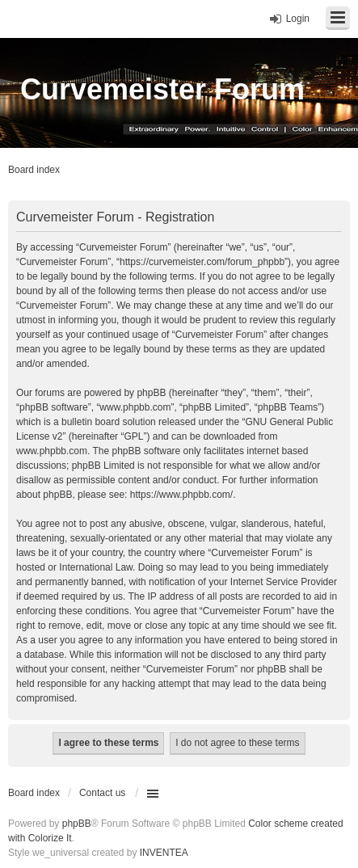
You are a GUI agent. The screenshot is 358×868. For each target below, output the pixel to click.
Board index (34, 793)
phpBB (77, 824)
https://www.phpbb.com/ (181, 495)
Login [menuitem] (298, 19)
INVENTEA (164, 853)
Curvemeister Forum (162, 89)
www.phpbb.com (52, 451)
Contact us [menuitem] (102, 793)
